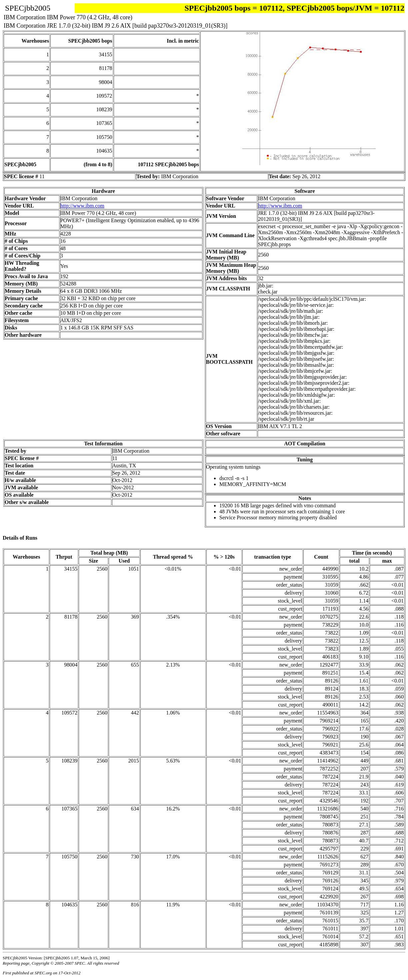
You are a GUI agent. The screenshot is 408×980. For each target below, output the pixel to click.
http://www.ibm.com (82, 206)
